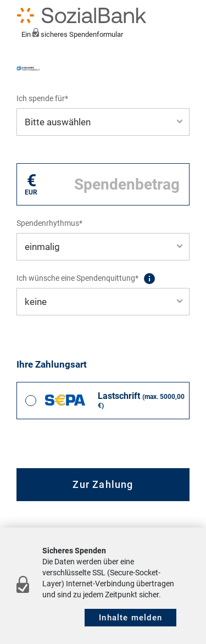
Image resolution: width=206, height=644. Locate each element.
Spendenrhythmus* (49, 223)
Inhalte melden (130, 618)
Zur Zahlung (103, 484)
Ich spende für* (42, 98)
